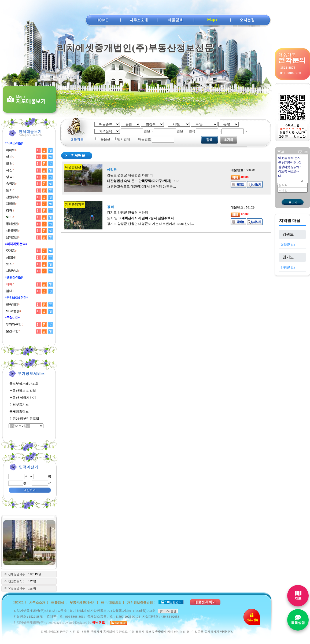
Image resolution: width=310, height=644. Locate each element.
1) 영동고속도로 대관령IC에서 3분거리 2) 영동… (141, 186)
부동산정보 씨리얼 (23, 391)
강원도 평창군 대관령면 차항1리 (130, 175)
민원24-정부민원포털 (24, 419)
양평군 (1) (288, 268)
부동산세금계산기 (83, 603)
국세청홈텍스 (19, 412)
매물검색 (58, 603)
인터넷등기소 (19, 405)
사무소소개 (37, 603)
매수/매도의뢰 (111, 603)
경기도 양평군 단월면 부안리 (128, 213)
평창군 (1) (288, 245)
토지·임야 (140, 218)
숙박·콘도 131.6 (143, 181)
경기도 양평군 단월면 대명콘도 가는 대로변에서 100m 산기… (150, 224)
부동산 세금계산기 (23, 398)
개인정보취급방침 (140, 603)
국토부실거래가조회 (24, 384)
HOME (19, 602)
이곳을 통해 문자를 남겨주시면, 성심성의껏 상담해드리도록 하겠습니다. (291, 169)
